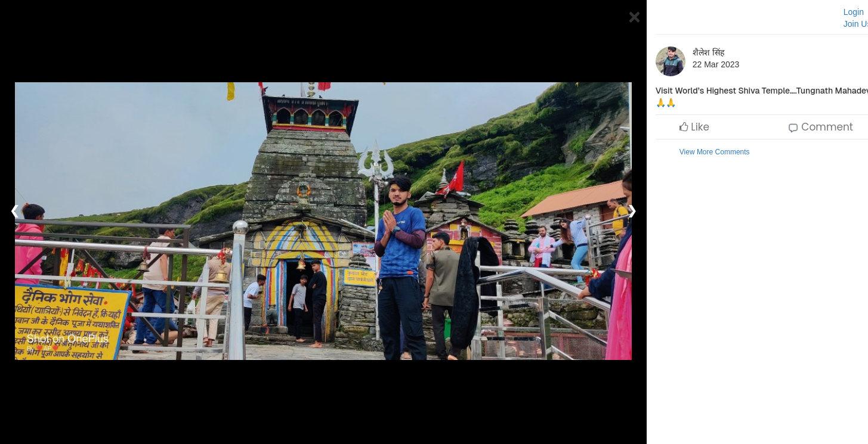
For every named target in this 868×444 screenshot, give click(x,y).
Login (854, 12)
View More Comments (715, 152)
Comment (820, 127)
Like (694, 127)
